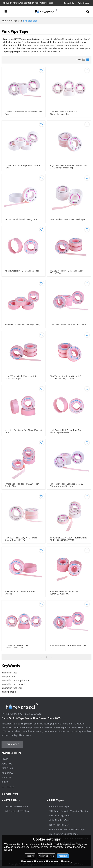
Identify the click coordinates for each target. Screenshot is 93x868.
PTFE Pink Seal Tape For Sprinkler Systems (20, 593)
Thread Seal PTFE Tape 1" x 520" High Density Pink (22, 485)
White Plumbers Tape (59, 820)
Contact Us (69, 3)
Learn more (12, 744)
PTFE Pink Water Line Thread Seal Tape (68, 645)
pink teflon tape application (15, 680)
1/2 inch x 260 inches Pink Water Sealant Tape (23, 113)
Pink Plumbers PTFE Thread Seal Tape (67, 219)
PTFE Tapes (7, 773)
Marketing (67, 861)
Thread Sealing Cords (59, 816)
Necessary (27, 861)
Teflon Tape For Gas (59, 825)
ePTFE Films (12, 800)
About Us (7, 764)
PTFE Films (7, 768)
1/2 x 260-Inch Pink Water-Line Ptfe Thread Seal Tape (21, 377)
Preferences (53, 861)
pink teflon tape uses (12, 688)
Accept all (63, 856)
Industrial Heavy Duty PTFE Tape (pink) (22, 325)
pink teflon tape (9, 673)
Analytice (39, 861)
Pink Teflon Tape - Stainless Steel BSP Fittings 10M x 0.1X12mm (67, 485)
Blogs (5, 782)
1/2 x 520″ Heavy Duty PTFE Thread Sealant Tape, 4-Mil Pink (21, 539)
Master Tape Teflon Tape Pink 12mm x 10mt (22, 167)
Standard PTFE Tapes (59, 806)
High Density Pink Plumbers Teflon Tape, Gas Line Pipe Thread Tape (69, 167)
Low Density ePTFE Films (16, 806)
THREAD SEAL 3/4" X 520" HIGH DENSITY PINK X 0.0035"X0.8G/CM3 (69, 539)
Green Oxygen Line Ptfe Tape (63, 834)
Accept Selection (46, 856)
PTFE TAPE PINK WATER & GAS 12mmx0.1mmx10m (64, 113)
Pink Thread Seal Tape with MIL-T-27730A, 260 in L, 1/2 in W (66, 377)
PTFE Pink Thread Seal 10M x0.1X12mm (68, 325)
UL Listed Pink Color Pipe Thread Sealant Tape (23, 431)
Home (5, 21)
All (12, 21)
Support (6, 777)
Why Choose (84, 3)
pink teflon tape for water (14, 684)
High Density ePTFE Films (16, 811)
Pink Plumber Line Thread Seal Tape (67, 829)
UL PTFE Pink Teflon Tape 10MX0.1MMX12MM (16, 647)
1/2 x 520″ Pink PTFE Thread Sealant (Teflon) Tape (67, 272)
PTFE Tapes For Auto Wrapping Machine (69, 811)
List (84, 60)
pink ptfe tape (8, 676)
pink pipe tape (9, 692)
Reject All (30, 856)
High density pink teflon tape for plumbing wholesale (66, 431)
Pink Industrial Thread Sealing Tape (21, 219)
